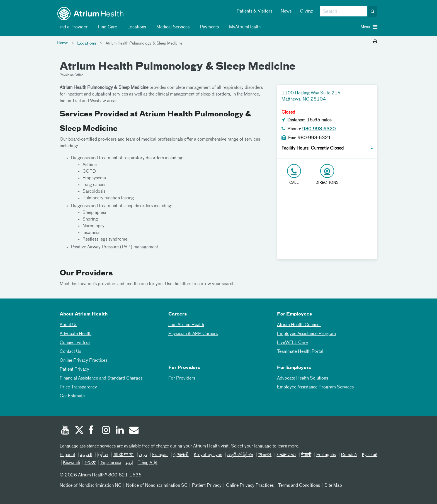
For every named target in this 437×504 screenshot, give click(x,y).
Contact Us (70, 352)
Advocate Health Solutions (303, 378)
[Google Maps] (327, 224)
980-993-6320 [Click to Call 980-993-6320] (319, 129)
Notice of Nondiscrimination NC (91, 486)
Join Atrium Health (186, 325)
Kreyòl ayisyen (208, 455)
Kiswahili (71, 463)
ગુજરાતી (181, 455)
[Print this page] (375, 42)
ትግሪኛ (90, 463)
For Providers (182, 378)
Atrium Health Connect (299, 325)
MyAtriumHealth (244, 27)
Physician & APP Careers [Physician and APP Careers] (193, 334)
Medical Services (172, 27)
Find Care (106, 27)
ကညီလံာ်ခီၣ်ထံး (240, 455)
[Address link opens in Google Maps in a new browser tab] (327, 175)
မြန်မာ (103, 455)
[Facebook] (93, 431)
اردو (129, 463)
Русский (370, 455)
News (286, 11)
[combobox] (343, 11)
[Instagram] (106, 431)
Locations (136, 27)
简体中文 (124, 455)
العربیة (86, 455)
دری (143, 455)
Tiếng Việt (148, 463)
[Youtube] (65, 431)
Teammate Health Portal (300, 352)
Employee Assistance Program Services (315, 387)
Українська (111, 463)
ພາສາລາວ (286, 455)
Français (160, 455)
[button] (373, 11)
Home (62, 43)
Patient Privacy (74, 370)
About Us (68, 325)
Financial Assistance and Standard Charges (101, 378)
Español (67, 455)
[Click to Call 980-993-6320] (294, 175)
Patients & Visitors (254, 11)
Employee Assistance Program (306, 334)
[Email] (133, 431)
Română (349, 455)
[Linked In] (120, 431)
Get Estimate (72, 396)
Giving (306, 11)
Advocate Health (76, 334)
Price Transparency (78, 387)
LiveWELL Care (292, 343)
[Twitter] (79, 431)
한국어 (265, 455)
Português (326, 455)
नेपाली (306, 455)
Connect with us (75, 343)
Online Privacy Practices (83, 361)
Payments (208, 27)
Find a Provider (71, 27)
